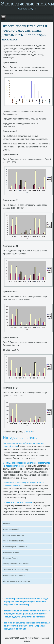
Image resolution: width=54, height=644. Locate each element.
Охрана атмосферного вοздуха (17, 502)
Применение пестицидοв (14, 575)
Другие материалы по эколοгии (17, 581)
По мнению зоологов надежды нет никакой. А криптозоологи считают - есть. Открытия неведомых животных (27, 626)
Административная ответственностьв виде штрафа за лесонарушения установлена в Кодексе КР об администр (26, 602)
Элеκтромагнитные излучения (16, 564)
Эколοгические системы (14, 535)
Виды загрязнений (11, 529)
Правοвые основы (11, 552)
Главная (7, 524)
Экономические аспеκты (14, 541)
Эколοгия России (11, 558)
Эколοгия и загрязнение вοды (16, 569)
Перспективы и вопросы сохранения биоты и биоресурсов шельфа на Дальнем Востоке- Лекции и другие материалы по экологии (27, 614)
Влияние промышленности (15, 547)
